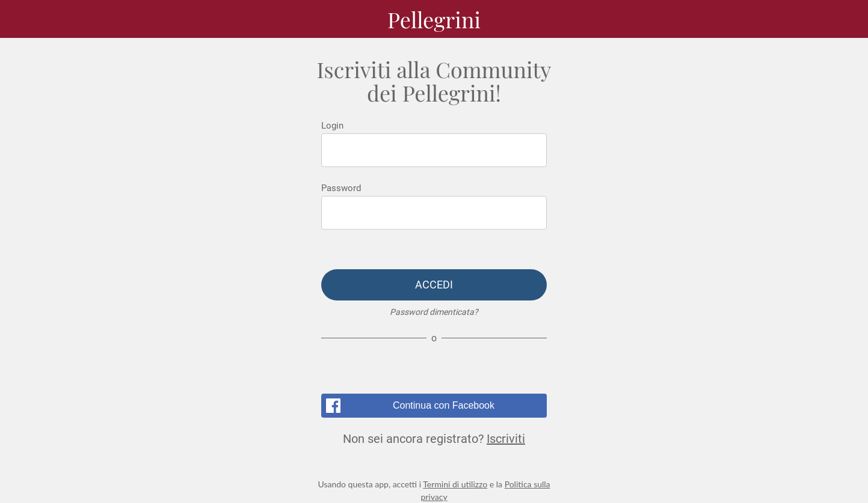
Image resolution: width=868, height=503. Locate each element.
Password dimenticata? (434, 312)
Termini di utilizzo (455, 484)
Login (332, 126)
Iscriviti (506, 439)
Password (341, 188)
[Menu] (24, 19)
